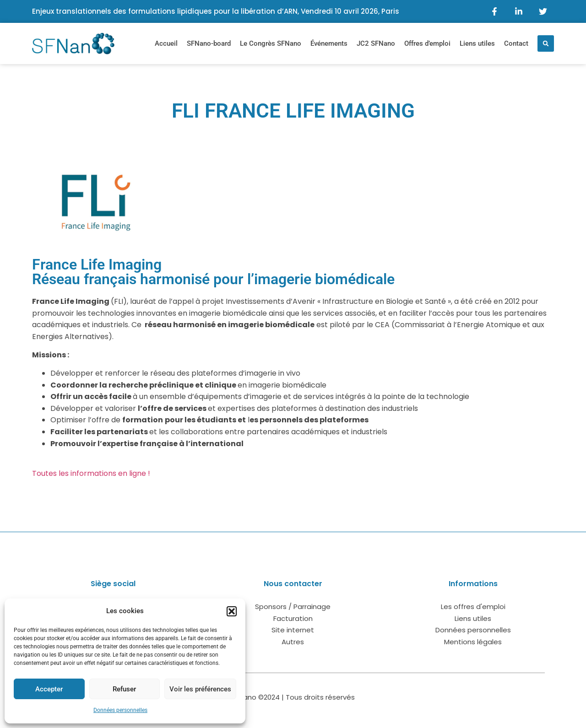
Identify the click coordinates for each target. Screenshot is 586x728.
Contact (516, 43)
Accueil (166, 43)
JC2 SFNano (376, 43)
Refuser (124, 689)
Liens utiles (477, 43)
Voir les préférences (200, 689)
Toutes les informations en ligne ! (91, 473)
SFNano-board (209, 43)
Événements (329, 43)
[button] (232, 611)
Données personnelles (120, 710)
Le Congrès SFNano (271, 43)
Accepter (49, 689)
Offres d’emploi (427, 43)
